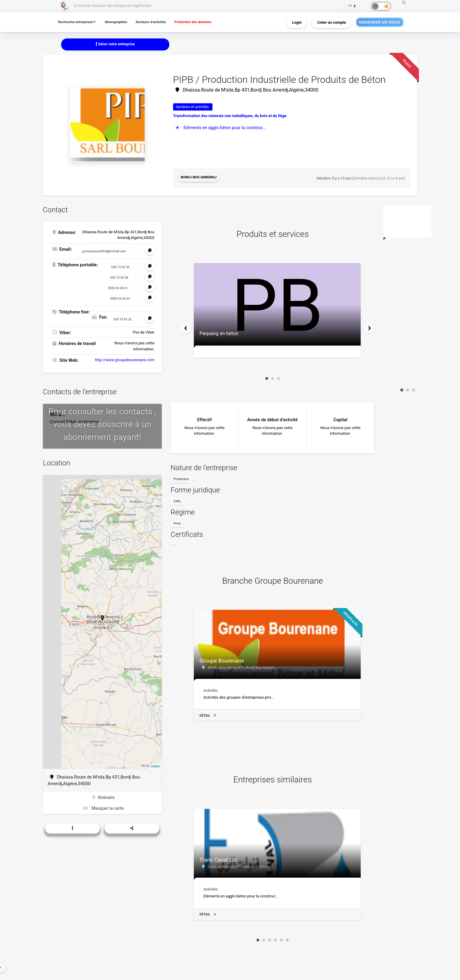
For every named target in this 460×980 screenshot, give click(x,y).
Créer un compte (332, 22)
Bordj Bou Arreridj (200, 178)
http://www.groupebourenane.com (125, 359)
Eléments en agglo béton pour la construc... (227, 128)
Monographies (119, 22)
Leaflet (155, 765)
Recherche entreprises (77, 22)
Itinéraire (103, 797)
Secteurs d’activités (156, 22)
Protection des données (200, 22)
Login (297, 22)
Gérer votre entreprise (115, 44)
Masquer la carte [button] (103, 808)
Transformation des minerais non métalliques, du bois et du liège (230, 116)
